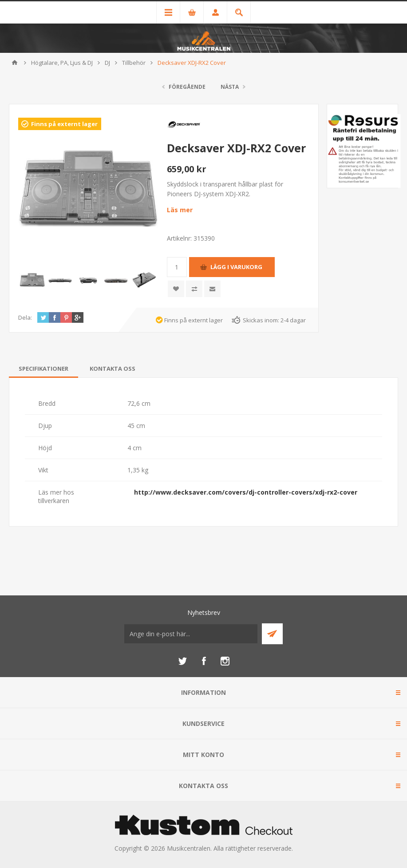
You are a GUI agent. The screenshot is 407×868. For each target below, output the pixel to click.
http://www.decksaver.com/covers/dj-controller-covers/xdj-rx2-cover (246, 492)
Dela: (25, 317)
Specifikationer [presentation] (43, 369)
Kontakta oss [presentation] (113, 369)
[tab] (43, 369)
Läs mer (180, 210)
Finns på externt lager (64, 124)
